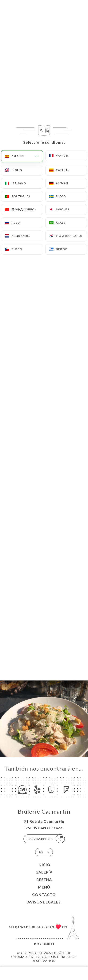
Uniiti (48, 944)
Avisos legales (44, 902)
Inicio (44, 865)
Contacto (44, 894)
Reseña (44, 879)
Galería (44, 872)
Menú (44, 887)
